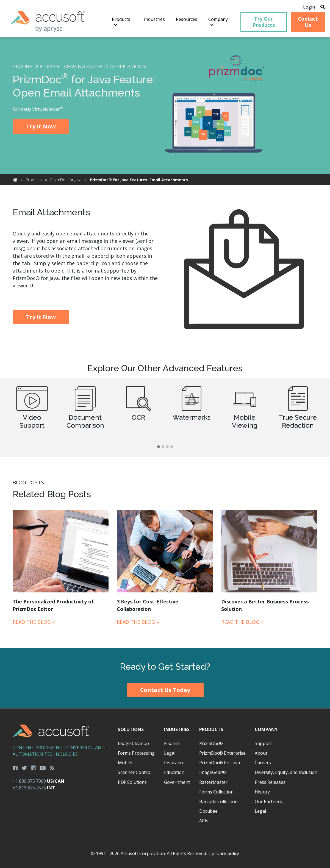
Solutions (131, 729)
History (262, 792)
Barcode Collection (218, 802)
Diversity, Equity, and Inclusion (286, 773)
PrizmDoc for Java (66, 180)
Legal (170, 753)
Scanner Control (135, 773)
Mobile (125, 763)
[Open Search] (322, 7)
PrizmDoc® (211, 743)
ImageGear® (213, 773)
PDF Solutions (132, 782)
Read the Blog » (34, 622)
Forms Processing (136, 753)
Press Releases (270, 782)
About (261, 753)
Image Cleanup (133, 743)
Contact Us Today (165, 690)
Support (263, 743)
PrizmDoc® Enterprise (222, 753)
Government (177, 782)
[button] (159, 447)
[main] (165, 343)
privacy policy (225, 854)
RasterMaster (213, 782)
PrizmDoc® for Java (220, 763)
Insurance (174, 763)
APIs (204, 821)
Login (309, 7)
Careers (263, 763)
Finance (172, 743)
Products (34, 180)
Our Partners (268, 802)
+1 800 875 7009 (29, 781)
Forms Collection (216, 792)
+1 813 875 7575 (29, 788)
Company (266, 729)
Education (174, 773)
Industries (177, 729)
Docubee (208, 811)
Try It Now (41, 127)
